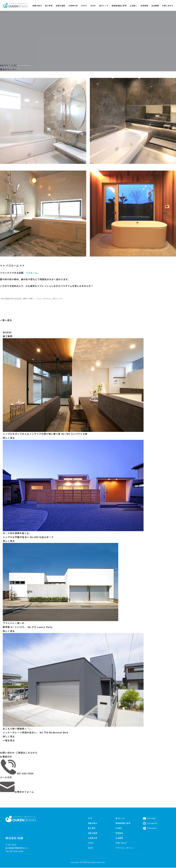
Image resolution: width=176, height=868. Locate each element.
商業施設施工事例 (119, 6)
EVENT (84, 6)
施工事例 (49, 6)
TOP (90, 818)
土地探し (134, 6)
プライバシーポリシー (125, 848)
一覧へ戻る (6, 320)
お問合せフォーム (17, 792)
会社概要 (155, 6)
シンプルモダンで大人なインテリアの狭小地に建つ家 (45, 434)
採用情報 (144, 6)
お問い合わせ (168, 6)
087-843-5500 (17, 773)
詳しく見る (9, 438)
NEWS (93, 6)
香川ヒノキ (104, 6)
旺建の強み (37, 6)
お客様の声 (73, 6)
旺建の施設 (61, 6)
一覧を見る (9, 740)
